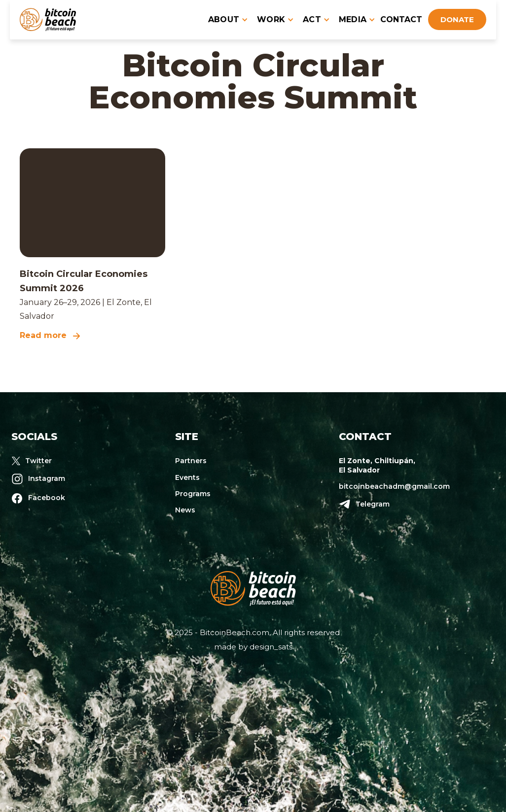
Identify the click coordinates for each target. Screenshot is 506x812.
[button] (225, 20)
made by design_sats (253, 647)
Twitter (38, 461)
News (185, 510)
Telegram (373, 504)
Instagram (47, 478)
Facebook (47, 498)
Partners (191, 461)
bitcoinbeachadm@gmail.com (394, 486)
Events (187, 477)
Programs (193, 494)
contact (401, 19)
